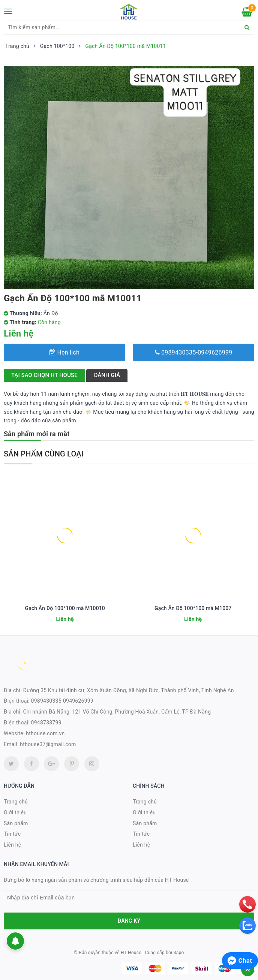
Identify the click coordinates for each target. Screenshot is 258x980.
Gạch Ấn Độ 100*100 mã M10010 (65, 608)
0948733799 (46, 723)
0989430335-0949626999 (194, 352)
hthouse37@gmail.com (48, 744)
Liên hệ (12, 845)
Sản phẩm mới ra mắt (37, 434)
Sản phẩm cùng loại (44, 454)
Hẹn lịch (64, 352)
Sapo (178, 953)
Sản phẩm (16, 823)
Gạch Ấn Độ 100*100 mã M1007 (193, 608)
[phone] (247, 904)
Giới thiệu (15, 812)
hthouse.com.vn (45, 733)
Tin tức (12, 834)
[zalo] (247, 926)
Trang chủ (16, 802)
